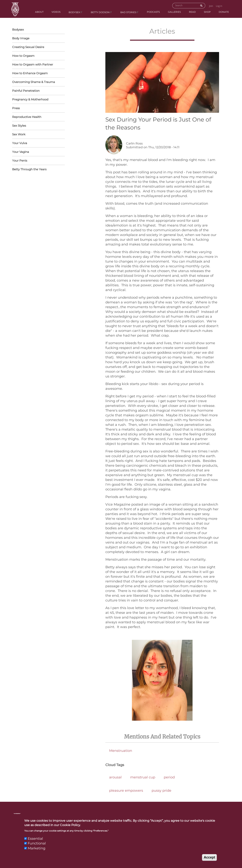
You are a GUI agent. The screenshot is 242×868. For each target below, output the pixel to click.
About (39, 12)
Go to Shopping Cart (228, 5)
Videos (56, 12)
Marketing (36, 852)
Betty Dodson (101, 12)
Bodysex (76, 12)
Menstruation (121, 751)
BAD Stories (130, 12)
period (169, 777)
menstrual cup (143, 777)
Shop (207, 12)
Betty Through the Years (29, 169)
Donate (224, 12)
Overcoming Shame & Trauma (34, 82)
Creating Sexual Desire (28, 47)
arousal (115, 777)
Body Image (21, 38)
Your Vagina (38, 152)
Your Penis (38, 161)
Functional (37, 847)
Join (211, 6)
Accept (209, 861)
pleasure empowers (126, 791)
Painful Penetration (26, 91)
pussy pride (161, 791)
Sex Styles (38, 126)
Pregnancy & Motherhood (38, 100)
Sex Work (19, 134)
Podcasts (153, 12)
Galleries (174, 12)
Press (16, 108)
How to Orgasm (38, 56)
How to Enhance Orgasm (38, 73)
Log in (219, 6)
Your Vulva (38, 143)
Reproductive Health (38, 117)
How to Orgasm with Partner (38, 65)
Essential (35, 842)
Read (192, 12)
